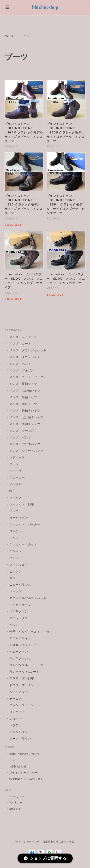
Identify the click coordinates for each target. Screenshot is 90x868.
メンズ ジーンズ (22, 431)
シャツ (14, 538)
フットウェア (19, 565)
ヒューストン (19, 652)
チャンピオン (19, 732)
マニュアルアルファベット (28, 598)
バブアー (16, 725)
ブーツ (14, 464)
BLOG (14, 760)
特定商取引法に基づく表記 (27, 779)
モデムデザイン (20, 638)
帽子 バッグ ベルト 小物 (30, 632)
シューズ (16, 471)
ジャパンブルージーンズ (27, 665)
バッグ (14, 511)
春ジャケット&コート (24, 672)
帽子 (12, 491)
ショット (16, 719)
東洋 (12, 578)
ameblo (15, 809)
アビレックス (19, 618)
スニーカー (17, 477)
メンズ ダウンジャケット (28, 350)
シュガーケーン (20, 605)
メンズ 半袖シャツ (23, 397)
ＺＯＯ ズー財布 (22, 678)
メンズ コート (20, 343)
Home (9, 36)
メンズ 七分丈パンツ (25, 444)
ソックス (16, 498)
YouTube (16, 802)
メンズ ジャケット (23, 337)
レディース (19, 457)
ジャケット (17, 531)
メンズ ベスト (20, 364)
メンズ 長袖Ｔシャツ (25, 410)
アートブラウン (20, 739)
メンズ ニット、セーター (28, 377)
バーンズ (16, 591)
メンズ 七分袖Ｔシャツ (27, 417)
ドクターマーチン (22, 685)
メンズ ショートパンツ (27, 451)
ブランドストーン (22, 705)
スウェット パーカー (25, 524)
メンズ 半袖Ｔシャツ (25, 424)
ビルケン (16, 571)
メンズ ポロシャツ (23, 404)
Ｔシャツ (16, 551)
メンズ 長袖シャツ (23, 384)
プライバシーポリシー (24, 773)
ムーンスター (19, 692)
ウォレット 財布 (22, 504)
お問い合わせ (18, 766)
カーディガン (19, 518)
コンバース (17, 712)
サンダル (16, 484)
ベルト (14, 625)
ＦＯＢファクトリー (23, 645)
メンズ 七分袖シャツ (25, 390)
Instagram (17, 796)
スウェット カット (23, 544)
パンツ (14, 558)
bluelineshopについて (25, 754)
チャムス (16, 699)
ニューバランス (20, 585)
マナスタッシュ (20, 658)
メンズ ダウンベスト (25, 357)
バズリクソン (19, 611)
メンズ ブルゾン (22, 370)
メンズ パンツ (20, 437)
